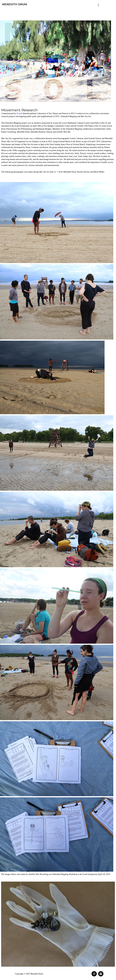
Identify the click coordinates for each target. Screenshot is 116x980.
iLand (19, 113)
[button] (98, 5)
